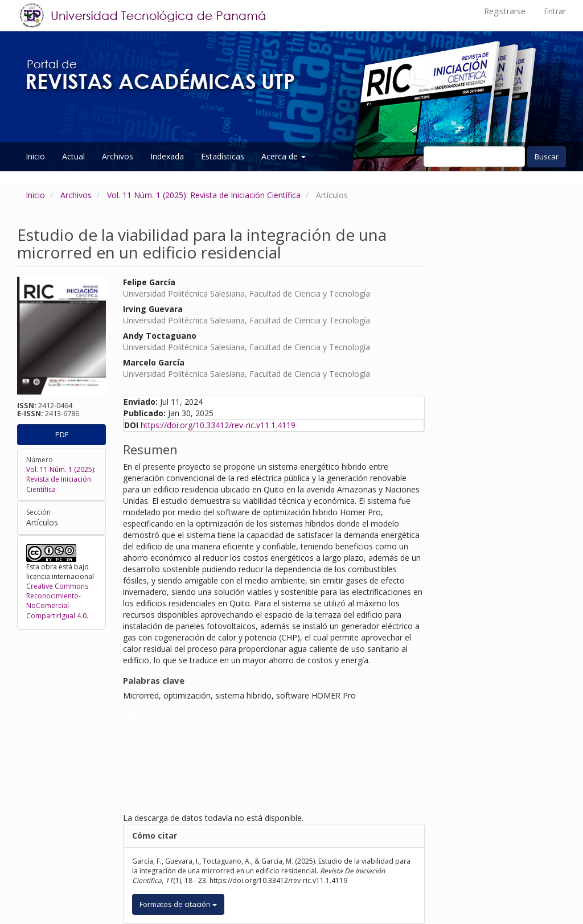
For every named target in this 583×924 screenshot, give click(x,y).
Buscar (547, 157)
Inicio (35, 156)
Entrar (555, 11)
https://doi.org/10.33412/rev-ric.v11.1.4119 (218, 425)
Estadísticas (223, 156)
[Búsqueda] (474, 157)
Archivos (118, 156)
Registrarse (505, 11)
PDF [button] (62, 434)
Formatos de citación (178, 904)
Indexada (167, 156)
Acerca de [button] (284, 156)
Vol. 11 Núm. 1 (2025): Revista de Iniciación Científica (204, 195)
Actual (73, 156)
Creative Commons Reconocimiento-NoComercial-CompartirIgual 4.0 (57, 601)
